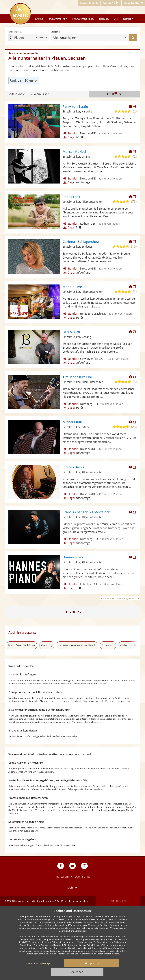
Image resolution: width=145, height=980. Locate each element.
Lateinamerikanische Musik (77, 645)
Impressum (62, 877)
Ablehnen (77, 972)
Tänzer (104, 19)
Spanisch (108, 645)
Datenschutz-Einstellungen (39, 963)
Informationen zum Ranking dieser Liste (120, 598)
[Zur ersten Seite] (73, 612)
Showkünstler (83, 19)
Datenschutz (83, 877)
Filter (115, 94)
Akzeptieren (92, 963)
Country (47, 645)
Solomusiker (58, 19)
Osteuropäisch (130, 645)
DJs (116, 19)
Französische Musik (22, 645)
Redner (128, 19)
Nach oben (118, 901)
